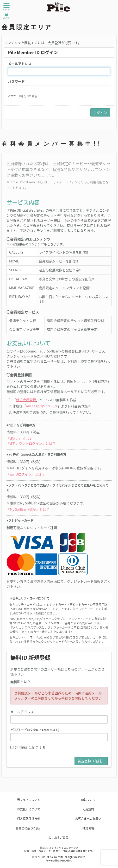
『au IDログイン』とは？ (26, 474)
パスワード (16, 81)
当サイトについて (29, 800)
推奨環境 (88, 828)
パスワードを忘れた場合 (22, 96)
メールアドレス (20, 64)
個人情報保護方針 (29, 819)
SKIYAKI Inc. (66, 860)
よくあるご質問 (58, 838)
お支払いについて (29, 809)
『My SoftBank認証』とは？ (28, 509)
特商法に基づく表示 (29, 828)
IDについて (88, 800)
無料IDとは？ (20, 682)
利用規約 (22, 747)
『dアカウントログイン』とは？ (31, 443)
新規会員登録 (26, 400)
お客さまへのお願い (88, 819)
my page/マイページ (42, 406)
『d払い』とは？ (19, 438)
